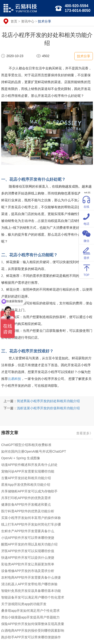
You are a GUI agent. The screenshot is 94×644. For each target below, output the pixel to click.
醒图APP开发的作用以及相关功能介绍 (29, 544)
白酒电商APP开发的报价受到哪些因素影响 (33, 630)
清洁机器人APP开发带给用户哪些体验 (29, 584)
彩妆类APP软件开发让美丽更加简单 (28, 564)
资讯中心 (28, 21)
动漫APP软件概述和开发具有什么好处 (29, 465)
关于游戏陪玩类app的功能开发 (24, 604)
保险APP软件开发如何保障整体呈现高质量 (33, 624)
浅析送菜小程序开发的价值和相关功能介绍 (48, 408)
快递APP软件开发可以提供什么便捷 (28, 558)
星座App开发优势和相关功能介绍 (26, 485)
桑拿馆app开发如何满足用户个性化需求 (30, 611)
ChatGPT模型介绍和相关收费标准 (26, 445)
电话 (86, 218)
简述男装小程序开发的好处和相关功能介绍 (48, 401)
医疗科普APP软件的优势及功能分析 (28, 511)
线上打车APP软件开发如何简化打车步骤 (31, 524)
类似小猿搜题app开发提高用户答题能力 (30, 617)
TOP (86, 270)
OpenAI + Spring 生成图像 (21, 458)
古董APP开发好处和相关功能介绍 (26, 478)
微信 (86, 236)
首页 (14, 21)
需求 (86, 253)
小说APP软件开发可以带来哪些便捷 (28, 538)
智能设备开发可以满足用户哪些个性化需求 (33, 597)
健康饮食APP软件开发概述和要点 (26, 504)
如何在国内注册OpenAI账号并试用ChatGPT (34, 451)
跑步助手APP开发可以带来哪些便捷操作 (31, 637)
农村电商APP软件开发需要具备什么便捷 (31, 577)
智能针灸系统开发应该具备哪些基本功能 (31, 591)
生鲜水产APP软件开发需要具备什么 (28, 531)
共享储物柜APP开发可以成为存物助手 (29, 491)
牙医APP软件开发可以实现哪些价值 (28, 551)
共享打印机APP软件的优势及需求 (26, 498)
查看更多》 (85, 433)
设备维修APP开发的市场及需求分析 (28, 571)
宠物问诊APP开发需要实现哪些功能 (28, 471)
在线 (86, 201)
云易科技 (14, 379)
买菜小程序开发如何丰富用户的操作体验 (31, 518)
